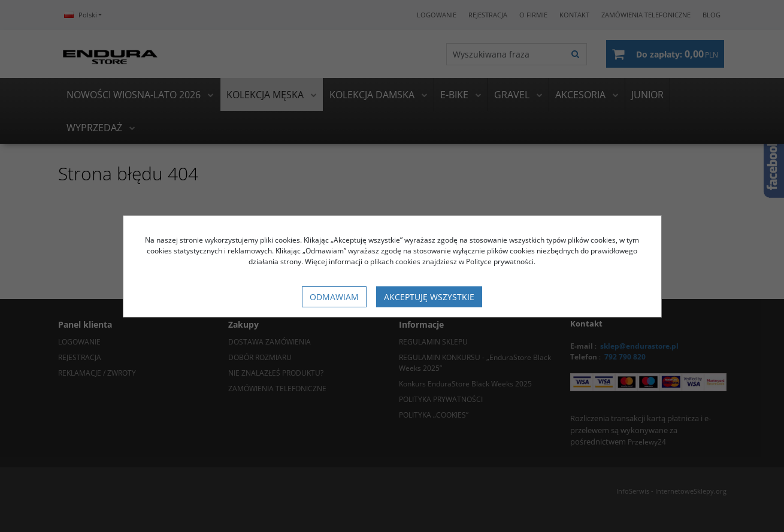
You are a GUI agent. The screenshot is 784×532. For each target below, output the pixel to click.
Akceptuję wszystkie (429, 297)
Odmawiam (334, 297)
